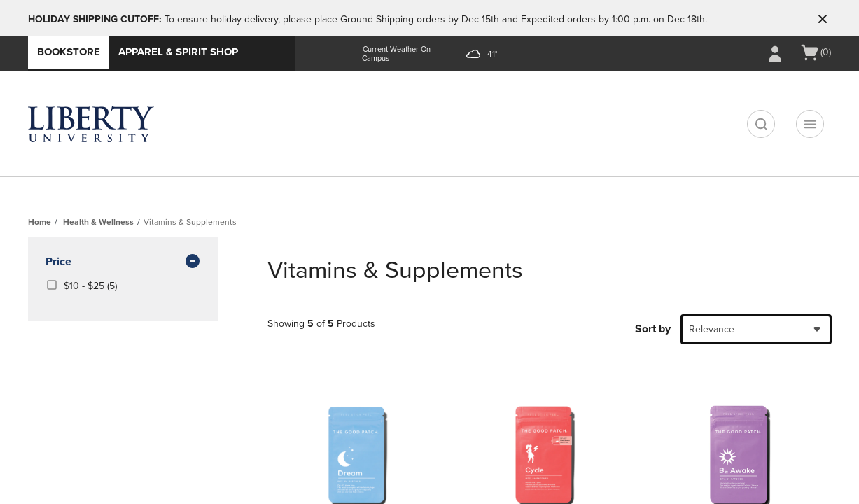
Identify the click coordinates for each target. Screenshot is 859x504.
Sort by (653, 329)
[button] (823, 19)
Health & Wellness (98, 222)
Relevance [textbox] (712, 329)
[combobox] (756, 329)
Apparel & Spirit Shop (178, 52)
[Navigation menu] (810, 124)
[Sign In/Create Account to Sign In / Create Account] (775, 54)
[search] (761, 124)
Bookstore (69, 52)
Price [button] (123, 262)
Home (40, 222)
